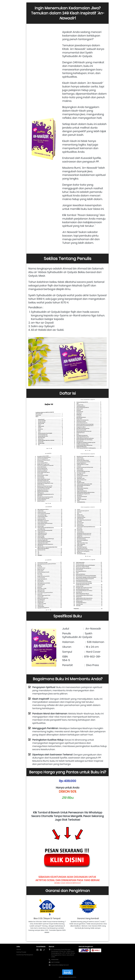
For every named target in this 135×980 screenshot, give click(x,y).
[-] (37, 950)
